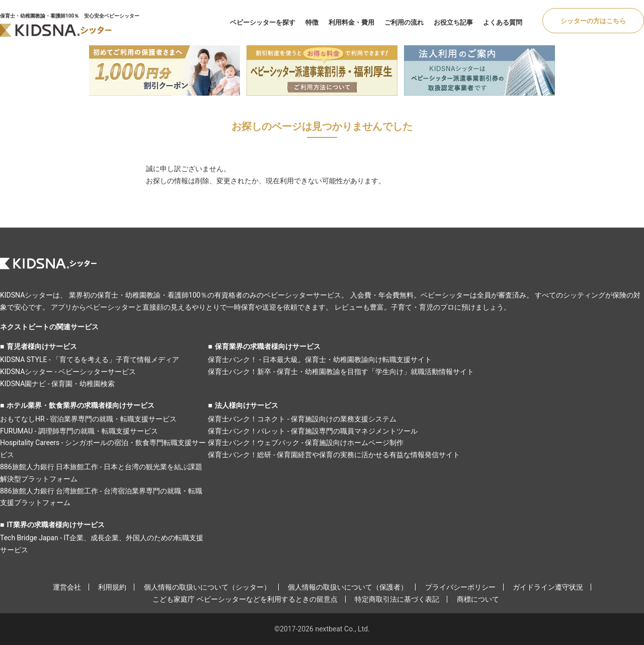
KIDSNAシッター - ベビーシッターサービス (68, 372)
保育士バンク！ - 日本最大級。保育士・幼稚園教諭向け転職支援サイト (320, 360)
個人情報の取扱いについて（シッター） (207, 587)
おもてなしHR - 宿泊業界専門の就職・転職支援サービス (88, 419)
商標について (478, 599)
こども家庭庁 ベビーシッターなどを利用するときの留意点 (245, 599)
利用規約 (112, 587)
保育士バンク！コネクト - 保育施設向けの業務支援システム (302, 419)
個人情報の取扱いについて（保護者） (348, 587)
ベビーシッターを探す (263, 22)
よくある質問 (503, 22)
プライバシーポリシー (460, 587)
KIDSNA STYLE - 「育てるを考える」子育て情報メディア (90, 360)
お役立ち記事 (453, 22)
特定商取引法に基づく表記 (397, 599)
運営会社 (67, 587)
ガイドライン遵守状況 (548, 587)
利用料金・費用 (351, 22)
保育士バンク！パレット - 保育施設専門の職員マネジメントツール (313, 431)
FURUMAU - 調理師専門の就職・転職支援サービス (79, 431)
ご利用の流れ (404, 22)
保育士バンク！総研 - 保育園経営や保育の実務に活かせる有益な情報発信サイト (334, 455)
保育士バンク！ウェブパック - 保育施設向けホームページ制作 (306, 443)
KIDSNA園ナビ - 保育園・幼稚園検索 (57, 384)
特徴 (312, 22)
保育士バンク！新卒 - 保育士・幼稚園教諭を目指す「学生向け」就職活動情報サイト (341, 372)
